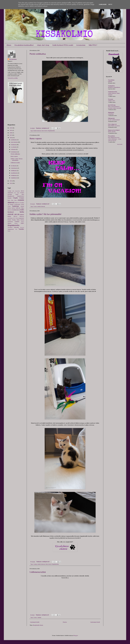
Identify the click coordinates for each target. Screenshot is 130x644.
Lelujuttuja (111, 114)
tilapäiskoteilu (51, 131)
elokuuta (14, 149)
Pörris (22, 220)
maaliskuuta (14, 173)
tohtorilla (16, 227)
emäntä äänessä (37, 131)
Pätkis (18, 220)
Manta (9, 216)
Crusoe (35, 206)
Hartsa (13, 208)
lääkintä (22, 214)
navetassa (10, 218)
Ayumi (17, 194)
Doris (9, 200)
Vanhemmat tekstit (95, 622)
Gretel (22, 205)
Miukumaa (111, 112)
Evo (19, 203)
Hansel (22, 206)
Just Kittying (112, 105)
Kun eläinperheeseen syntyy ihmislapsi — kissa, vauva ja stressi (115, 139)
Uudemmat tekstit (35, 622)
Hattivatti (18, 208)
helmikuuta (14, 175)
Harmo (9, 208)
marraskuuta (15, 142)
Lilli (18, 214)
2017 (11, 135)
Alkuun (9, 45)
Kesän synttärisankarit (114, 120)
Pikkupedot (111, 118)
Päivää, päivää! (112, 132)
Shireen (16, 223)
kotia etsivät (44, 131)
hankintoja (16, 206)
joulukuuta (14, 140)
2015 (11, 181)
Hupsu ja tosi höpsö (114, 130)
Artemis (22, 193)
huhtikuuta (14, 171)
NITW (14, 218)
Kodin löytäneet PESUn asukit (63, 45)
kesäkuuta (14, 166)
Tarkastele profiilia (13, 78)
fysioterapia (17, 205)
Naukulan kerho (113, 92)
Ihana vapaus (36, 138)
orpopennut (21, 218)
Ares (15, 193)
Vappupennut (11, 229)
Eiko (12, 200)
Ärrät (9, 231)
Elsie (15, 200)
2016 (11, 138)
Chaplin (15, 198)
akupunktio (17, 191)
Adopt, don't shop (43, 45)
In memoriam (81, 45)
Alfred (22, 191)
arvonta (10, 194)
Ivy (11, 210)
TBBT (22, 223)
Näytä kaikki (120, 144)
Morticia (22, 216)
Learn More (103, 4)
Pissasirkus (112, 136)
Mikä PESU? (93, 45)
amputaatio (10, 193)
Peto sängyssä (112, 124)
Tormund (22, 227)
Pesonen (111, 99)
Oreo (17, 218)
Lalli (15, 214)
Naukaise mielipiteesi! (43, 128)
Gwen (9, 206)
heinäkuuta (14, 152)
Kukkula (110, 82)
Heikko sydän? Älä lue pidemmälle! (45, 214)
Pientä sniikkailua (38, 54)
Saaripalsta (111, 86)
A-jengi (35, 564)
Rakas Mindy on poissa (114, 126)
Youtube (39, 617)
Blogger (76, 635)
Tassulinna (111, 80)
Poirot (9, 220)
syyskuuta (14, 147)
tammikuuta (14, 178)
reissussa (10, 222)
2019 (11, 130)
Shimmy (10, 223)
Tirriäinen (10, 227)
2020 (11, 128)
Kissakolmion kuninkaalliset (24, 45)
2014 (11, 183)
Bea (23, 194)
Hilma (23, 208)
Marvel (15, 216)
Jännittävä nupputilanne (114, 87)
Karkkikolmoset (16, 210)
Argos (18, 193)
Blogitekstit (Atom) (38, 625)
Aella (13, 191)
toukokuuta (14, 168)
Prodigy (14, 220)
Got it (110, 4)
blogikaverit (11, 196)
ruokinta (17, 222)
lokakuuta (14, 145)
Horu (9, 210)
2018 (11, 133)
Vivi (16, 229)
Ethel (16, 203)
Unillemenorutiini (38, 572)
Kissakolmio (13, 59)
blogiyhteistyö (21, 196)
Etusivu (65, 622)
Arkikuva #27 (112, 101)
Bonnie (10, 198)
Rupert (23, 222)
